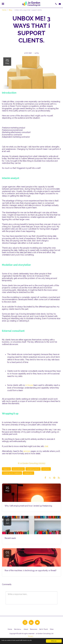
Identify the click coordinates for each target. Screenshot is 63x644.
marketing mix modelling (12, 473)
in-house (29, 385)
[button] (3, 4)
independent (28, 473)
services (27, 451)
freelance (6, 469)
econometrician (18, 469)
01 (7, 553)
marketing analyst (33, 469)
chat (46, 446)
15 (7, 489)
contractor (46, 469)
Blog (10, 10)
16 (7, 521)
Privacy (31, 636)
